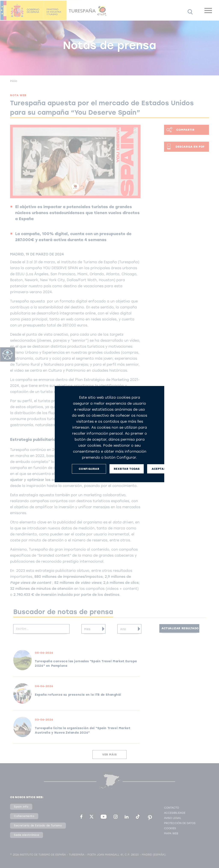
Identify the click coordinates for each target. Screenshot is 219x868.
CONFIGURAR (89, 469)
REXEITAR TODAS (127, 469)
